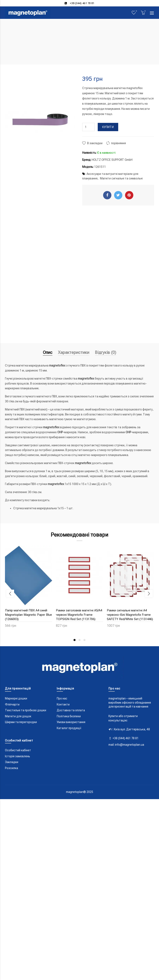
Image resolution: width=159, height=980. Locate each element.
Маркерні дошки (16, 698)
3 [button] (84, 640)
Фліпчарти (12, 704)
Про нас (62, 698)
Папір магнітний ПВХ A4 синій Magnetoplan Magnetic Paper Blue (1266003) (28, 615)
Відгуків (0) (105, 352)
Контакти (63, 704)
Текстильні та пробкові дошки (26, 710)
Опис (48, 352)
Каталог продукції (69, 728)
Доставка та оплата (71, 710)
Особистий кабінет (18, 750)
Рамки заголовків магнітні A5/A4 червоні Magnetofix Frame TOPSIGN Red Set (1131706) (79, 615)
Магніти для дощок (18, 716)
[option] (29, 589)
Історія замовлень (17, 756)
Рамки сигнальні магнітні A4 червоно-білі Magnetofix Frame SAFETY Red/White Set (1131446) (130, 615)
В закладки (95, 143)
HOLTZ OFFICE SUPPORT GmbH (112, 160)
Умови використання (71, 722)
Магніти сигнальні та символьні (121, 178)
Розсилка (11, 768)
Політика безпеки (69, 716)
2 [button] (79, 640)
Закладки (12, 762)
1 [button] (75, 640)
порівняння (119, 143)
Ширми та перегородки (21, 722)
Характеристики (74, 352)
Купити (108, 127)
